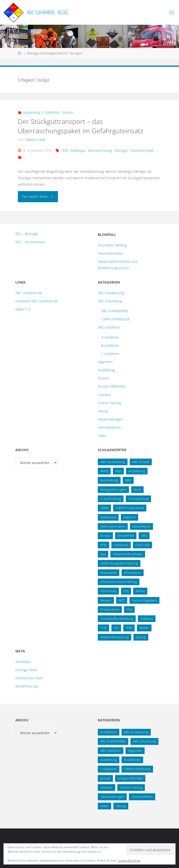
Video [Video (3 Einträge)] (104, 806)
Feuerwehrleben (110, 253)
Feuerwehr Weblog (112, 245)
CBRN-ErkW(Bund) (115, 319)
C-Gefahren (51, 112)
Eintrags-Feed (26, 670)
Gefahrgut (78, 150)
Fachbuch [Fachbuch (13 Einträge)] (121, 545)
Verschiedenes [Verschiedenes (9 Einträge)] (142, 797)
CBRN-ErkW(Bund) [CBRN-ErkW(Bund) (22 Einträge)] (137, 769)
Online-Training (109, 403)
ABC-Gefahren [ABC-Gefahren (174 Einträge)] (111, 751)
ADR (65, 150)
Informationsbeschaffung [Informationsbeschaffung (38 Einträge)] (119, 582)
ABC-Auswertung (111, 293)
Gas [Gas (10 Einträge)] (103, 554)
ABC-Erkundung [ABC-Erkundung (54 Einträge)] (144, 741)
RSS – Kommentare (30, 242)
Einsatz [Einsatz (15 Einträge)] (105, 535)
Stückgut (121, 150)
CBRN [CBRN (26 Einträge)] (104, 508)
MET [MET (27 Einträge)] (122, 600)
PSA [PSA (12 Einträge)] (129, 609)
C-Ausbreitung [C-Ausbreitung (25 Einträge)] (111, 499)
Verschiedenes (109, 427)
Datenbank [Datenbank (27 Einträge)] (108, 517)
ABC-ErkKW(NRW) (115, 311)
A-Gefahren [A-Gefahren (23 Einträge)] (109, 732)
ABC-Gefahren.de (29, 293)
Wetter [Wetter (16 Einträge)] (144, 628)
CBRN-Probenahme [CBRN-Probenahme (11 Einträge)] (130, 508)
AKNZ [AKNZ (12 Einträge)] (104, 471)
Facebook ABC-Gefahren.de (37, 301)
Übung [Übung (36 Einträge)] (141, 637)
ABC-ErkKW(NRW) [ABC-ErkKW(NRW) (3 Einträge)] (113, 741)
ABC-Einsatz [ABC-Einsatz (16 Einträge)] (141, 462)
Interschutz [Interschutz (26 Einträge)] (108, 591)
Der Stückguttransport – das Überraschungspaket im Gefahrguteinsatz (80, 126)
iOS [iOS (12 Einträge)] (126, 591)
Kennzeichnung (100, 150)
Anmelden (23, 662)
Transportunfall (142, 150)
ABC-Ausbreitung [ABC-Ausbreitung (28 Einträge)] (113, 462)
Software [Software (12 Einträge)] (147, 619)
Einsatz (68, 112)
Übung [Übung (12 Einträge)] (121, 806)
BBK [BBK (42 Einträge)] (128, 480)
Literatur (104, 395)
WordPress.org (27, 686)
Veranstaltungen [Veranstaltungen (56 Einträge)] (112, 797)
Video (102, 435)
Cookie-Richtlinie (129, 860)
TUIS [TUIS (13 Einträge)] (103, 628)
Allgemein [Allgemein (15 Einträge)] (135, 751)
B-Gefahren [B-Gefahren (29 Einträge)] (132, 760)
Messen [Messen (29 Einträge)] (106, 600)
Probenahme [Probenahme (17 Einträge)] (110, 609)
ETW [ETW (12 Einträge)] (103, 545)
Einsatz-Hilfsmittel (112, 386)
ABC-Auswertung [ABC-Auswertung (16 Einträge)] (136, 732)
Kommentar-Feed (29, 678)
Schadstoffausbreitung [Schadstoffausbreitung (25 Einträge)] (117, 619)
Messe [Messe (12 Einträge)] (140, 591)
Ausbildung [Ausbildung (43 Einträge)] (109, 760)
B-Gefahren (110, 345)
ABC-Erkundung (110, 301)
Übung (103, 411)
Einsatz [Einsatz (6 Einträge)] (105, 778)
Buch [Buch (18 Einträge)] (137, 490)
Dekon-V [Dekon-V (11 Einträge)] (129, 517)
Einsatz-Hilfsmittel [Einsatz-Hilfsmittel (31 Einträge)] (130, 778)
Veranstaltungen (110, 419)
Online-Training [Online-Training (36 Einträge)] (131, 787)
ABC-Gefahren (109, 327)
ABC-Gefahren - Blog (48, 12)
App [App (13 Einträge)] (118, 471)
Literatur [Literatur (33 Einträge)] (106, 787)
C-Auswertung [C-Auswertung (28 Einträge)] (138, 499)
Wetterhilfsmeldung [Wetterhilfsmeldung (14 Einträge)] (115, 637)
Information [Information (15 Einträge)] (133, 573)
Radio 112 (23, 309)
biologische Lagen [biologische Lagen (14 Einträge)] (113, 490)
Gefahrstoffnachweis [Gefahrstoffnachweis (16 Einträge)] (128, 554)
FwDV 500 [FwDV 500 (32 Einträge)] (142, 545)
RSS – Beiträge (27, 234)
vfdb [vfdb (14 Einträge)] (129, 628)
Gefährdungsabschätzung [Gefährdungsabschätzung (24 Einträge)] (119, 563)
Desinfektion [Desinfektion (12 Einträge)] (141, 526)
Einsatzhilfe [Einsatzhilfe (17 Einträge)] (126, 535)
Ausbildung (31, 112)
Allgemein (105, 362)
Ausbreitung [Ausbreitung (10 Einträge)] (109, 480)
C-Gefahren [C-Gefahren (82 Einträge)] (109, 769)
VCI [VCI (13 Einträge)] (116, 628)
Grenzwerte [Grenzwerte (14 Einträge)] (109, 573)
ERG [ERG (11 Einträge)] (144, 535)
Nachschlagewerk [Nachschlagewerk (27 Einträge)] (144, 600)
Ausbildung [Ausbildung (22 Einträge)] (137, 471)
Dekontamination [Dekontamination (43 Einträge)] (113, 526)
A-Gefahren (110, 337)
